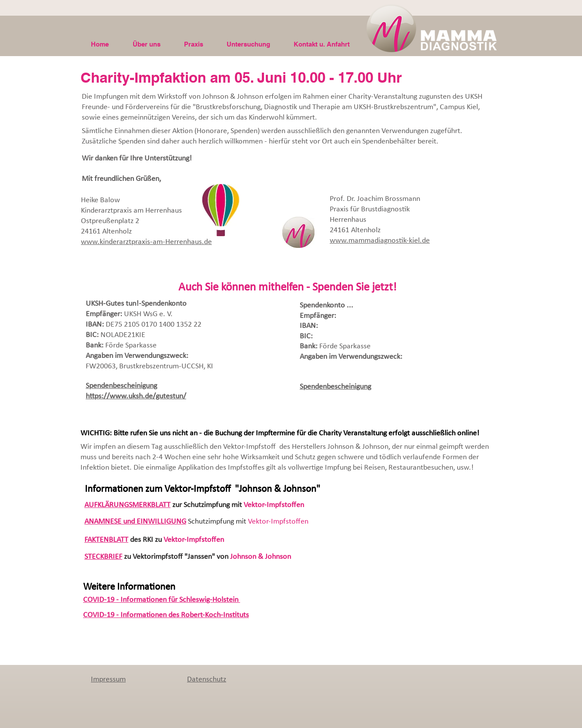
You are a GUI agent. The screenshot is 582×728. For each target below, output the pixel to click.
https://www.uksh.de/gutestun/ (136, 396)
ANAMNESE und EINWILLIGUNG (135, 522)
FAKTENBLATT (106, 540)
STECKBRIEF (103, 557)
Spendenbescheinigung (121, 386)
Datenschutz (207, 680)
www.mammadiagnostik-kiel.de (380, 241)
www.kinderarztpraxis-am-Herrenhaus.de (146, 242)
